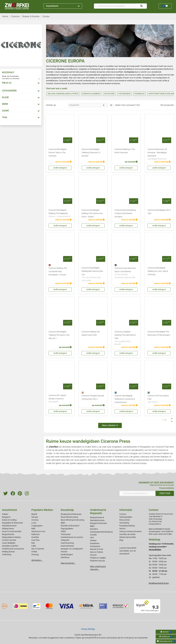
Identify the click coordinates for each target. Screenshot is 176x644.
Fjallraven (35, 534)
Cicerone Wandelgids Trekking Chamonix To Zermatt (91, 153)
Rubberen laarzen (98, 561)
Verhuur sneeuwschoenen (130, 531)
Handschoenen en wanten (72, 537)
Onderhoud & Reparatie (98, 512)
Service (122, 529)
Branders (94, 529)
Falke (34, 546)
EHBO (63, 531)
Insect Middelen (9, 543)
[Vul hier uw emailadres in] (137, 493)
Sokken (5, 514)
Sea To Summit (38, 549)
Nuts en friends (97, 552)
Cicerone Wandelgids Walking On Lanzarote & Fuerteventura (125, 399)
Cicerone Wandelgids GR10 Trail (159, 212)
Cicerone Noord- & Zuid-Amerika (67, 83)
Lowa (34, 523)
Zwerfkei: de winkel (127, 534)
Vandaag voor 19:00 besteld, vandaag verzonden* (161, 547)
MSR (33, 529)
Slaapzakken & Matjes (11, 537)
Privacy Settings (88, 629)
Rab (33, 543)
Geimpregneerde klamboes (101, 532)
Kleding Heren (8, 529)
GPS (92, 538)
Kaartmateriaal (67, 546)
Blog (121, 540)
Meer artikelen (110, 425)
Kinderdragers (67, 554)
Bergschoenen (8, 534)
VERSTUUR (165, 493)
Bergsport (6, 517)
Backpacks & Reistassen (71, 514)
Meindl (34, 514)
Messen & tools (97, 549)
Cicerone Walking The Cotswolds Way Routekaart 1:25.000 (58, 271)
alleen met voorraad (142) (127, 105)
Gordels (93, 535)
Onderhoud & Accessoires (13, 549)
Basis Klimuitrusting (69, 517)
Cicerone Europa (142, 81)
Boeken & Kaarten (98, 72)
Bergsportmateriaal (98, 523)
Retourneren (125, 520)
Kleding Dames (8, 552)
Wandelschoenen (9, 526)
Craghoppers (37, 526)
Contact (123, 514)
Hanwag (35, 554)
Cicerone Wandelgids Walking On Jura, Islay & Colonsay (158, 271)
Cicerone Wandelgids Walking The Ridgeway (60, 213)
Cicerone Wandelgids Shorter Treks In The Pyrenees (57, 153)
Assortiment (63, 6)
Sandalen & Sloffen (10, 546)
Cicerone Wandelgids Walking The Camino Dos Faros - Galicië (92, 213)
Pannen (93, 555)
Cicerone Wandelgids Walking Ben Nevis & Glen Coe (93, 274)
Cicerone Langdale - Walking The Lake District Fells (126, 338)
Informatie (126, 510)
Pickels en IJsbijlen (98, 558)
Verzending (124, 523)
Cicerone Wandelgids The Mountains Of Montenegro (159, 333)
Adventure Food (38, 531)
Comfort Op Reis (9, 540)
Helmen (93, 540)
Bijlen (63, 523)
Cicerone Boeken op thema (93, 83)
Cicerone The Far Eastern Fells (159, 399)
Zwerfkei (35, 537)
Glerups (35, 517)
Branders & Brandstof (70, 526)
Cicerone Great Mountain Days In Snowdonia (126, 273)
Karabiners (95, 543)
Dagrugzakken (67, 529)
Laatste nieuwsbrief (128, 548)
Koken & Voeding (9, 520)
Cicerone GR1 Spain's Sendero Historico (60, 399)
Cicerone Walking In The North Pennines (125, 151)
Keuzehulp (67, 510)
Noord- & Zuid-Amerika (12, 531)
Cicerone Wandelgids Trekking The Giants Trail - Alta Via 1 (59, 335)
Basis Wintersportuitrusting (72, 520)
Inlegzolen (65, 540)
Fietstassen (66, 534)
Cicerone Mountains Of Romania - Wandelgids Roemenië (159, 154)
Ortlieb (34, 552)
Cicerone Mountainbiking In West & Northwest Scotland (125, 213)
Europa (94, 457)
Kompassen (95, 546)
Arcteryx (35, 520)
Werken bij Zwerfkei (128, 537)
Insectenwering (67, 543)
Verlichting (7, 554)
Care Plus (35, 540)
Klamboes (65, 557)
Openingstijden (126, 517)
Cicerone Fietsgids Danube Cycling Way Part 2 (93, 397)
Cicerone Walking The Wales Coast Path (91, 333)
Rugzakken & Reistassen (13, 523)
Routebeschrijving (127, 526)
